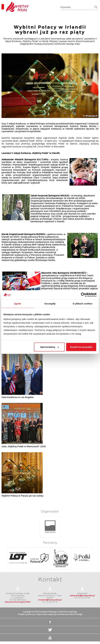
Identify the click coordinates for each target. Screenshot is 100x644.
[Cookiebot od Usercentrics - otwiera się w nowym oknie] (83, 295)
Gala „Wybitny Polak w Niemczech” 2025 (24, 446)
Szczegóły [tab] (50, 303)
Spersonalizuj (50, 347)
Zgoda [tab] (18, 303)
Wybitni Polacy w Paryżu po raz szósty (22, 496)
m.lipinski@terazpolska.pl (50, 600)
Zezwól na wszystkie (81, 347)
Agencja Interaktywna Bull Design (65, 614)
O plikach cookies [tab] (83, 303)
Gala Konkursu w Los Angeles (18, 397)
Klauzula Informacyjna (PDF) (18, 602)
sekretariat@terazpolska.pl (82, 595)
